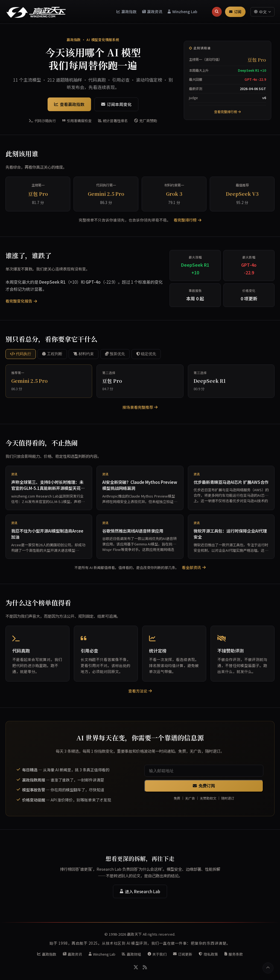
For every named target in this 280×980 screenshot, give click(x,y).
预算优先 (115, 354)
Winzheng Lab (182, 12)
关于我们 (157, 954)
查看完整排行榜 (227, 112)
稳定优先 (146, 354)
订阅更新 (183, 954)
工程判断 (52, 354)
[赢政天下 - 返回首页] (36, 12)
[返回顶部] (268, 968)
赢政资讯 (152, 12)
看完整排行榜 (187, 220)
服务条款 (234, 954)
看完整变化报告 (21, 301)
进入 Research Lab (140, 891)
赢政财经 (132, 954)
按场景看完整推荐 (140, 407)
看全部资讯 (194, 567)
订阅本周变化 (116, 104)
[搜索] (217, 12)
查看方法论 (140, 691)
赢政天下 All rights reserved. (151, 934)
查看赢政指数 (69, 104)
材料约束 (84, 354)
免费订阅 (204, 786)
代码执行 (21, 354)
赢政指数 (127, 12)
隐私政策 (208, 954)
